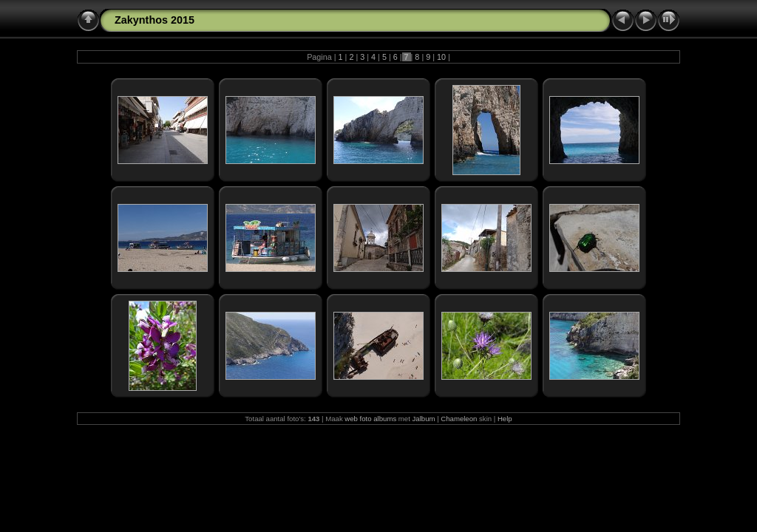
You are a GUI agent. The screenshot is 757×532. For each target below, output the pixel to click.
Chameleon (459, 419)
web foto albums (370, 419)
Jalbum (424, 419)
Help (505, 419)
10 (441, 57)
